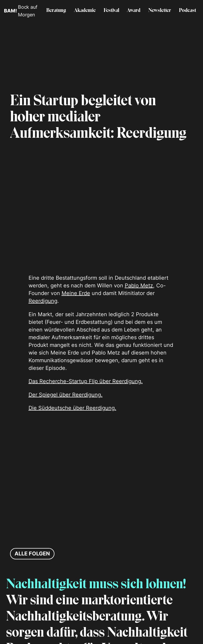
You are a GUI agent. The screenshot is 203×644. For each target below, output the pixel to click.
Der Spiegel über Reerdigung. (66, 395)
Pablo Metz (139, 286)
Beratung (56, 11)
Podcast (188, 11)
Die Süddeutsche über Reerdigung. (72, 408)
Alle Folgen (32, 554)
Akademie (85, 11)
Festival (111, 11)
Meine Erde (76, 293)
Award (134, 11)
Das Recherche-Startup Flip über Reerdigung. (86, 381)
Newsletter (160, 11)
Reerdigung (43, 301)
